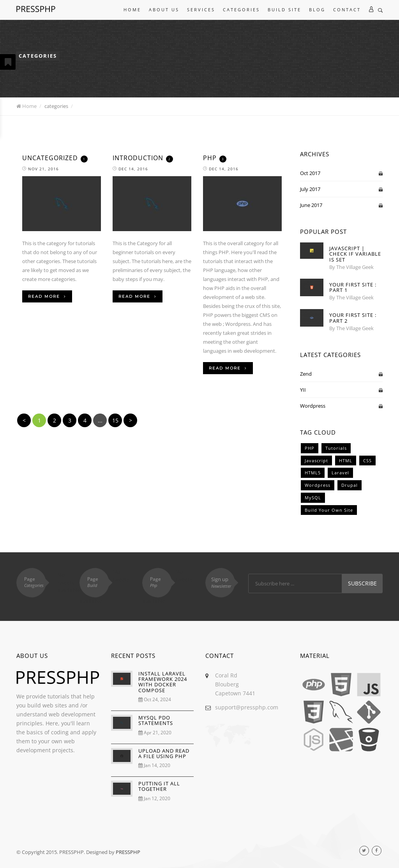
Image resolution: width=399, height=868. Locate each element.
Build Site (284, 10)
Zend (306, 374)
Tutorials (336, 448)
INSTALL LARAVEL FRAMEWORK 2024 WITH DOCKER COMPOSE (163, 682)
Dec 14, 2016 (130, 169)
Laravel (340, 473)
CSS (367, 461)
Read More (47, 296)
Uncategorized (50, 158)
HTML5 (313, 473)
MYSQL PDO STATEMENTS (156, 720)
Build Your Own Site (329, 510)
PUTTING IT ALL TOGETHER (159, 786)
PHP (210, 158)
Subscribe (362, 583)
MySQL (313, 498)
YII (303, 390)
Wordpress (313, 406)
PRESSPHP (128, 852)
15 (115, 420)
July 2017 (310, 189)
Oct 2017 (310, 173)
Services (201, 10)
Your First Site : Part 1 (353, 287)
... (100, 420)
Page (37, 582)
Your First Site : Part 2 (353, 318)
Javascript (316, 461)
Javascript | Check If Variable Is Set (355, 254)
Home (132, 10)
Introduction (138, 158)
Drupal (350, 485)
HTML (346, 461)
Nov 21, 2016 (41, 169)
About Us (164, 10)
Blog (317, 10)
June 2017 (311, 205)
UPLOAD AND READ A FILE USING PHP (164, 753)
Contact (347, 10)
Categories (241, 10)
